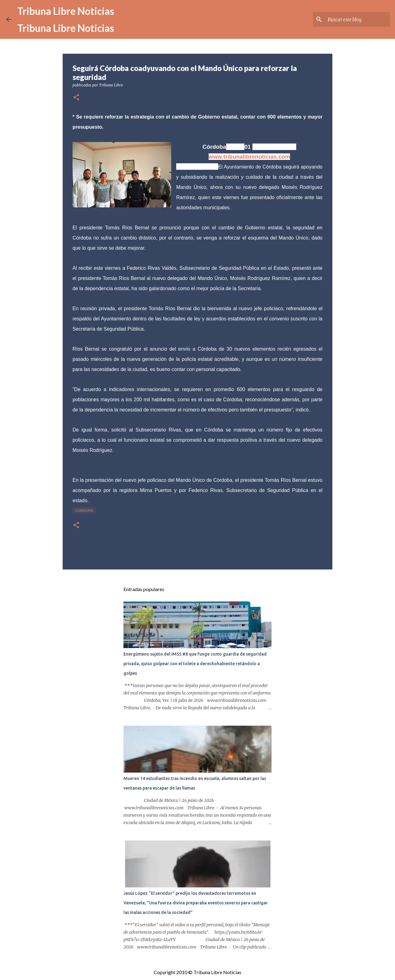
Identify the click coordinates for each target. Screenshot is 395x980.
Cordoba (84, 510)
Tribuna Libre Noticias (66, 11)
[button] (76, 98)
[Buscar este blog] (358, 19)
